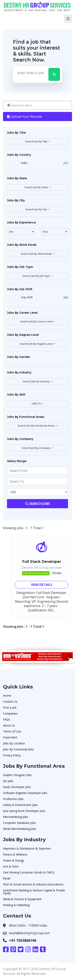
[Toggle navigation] (68, 19)
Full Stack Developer (42, 562)
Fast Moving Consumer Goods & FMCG (29, 872)
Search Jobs (38, 504)
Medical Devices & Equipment (22, 899)
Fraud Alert (10, 737)
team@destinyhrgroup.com (29, 933)
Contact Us (10, 701)
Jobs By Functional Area (18, 749)
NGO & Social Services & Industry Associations (33, 884)
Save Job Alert (20, 105)
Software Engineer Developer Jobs (25, 793)
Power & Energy (13, 860)
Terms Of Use (12, 731)
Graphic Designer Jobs (17, 775)
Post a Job (10, 707)
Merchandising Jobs (16, 817)
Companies (10, 713)
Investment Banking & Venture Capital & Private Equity (34, 892)
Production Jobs (13, 799)
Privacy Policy (12, 755)
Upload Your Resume (25, 117)
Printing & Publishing (16, 905)
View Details (42, 585)
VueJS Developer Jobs (17, 787)
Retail (7, 878)
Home (7, 696)
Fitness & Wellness (15, 854)
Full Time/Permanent (36, 573)
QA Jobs (8, 781)
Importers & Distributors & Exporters (27, 848)
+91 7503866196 (23, 940)
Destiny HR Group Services (42, 568)
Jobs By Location (14, 743)
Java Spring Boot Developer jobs (24, 811)
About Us (9, 725)
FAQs (6, 719)
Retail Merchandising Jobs (20, 829)
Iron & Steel (11, 866)
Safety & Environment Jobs (20, 805)
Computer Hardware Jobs (19, 823)
